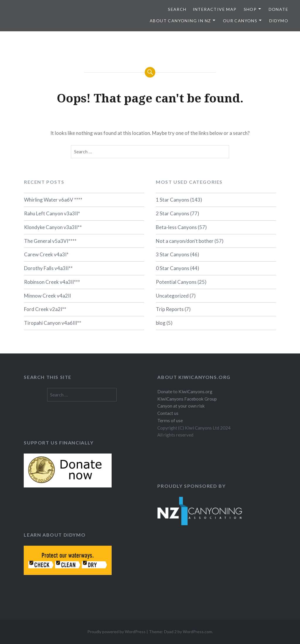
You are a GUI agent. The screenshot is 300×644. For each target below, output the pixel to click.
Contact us (168, 413)
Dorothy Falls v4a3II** (48, 268)
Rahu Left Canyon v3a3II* (52, 213)
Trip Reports (170, 309)
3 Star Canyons (173, 254)
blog (161, 323)
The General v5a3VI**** (50, 241)
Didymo (279, 21)
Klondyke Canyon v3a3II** (53, 227)
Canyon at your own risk (181, 406)
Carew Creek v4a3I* (46, 254)
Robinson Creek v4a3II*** (52, 282)
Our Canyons (240, 21)
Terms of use (170, 420)
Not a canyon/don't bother (185, 241)
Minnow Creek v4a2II (47, 296)
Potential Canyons (176, 282)
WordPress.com (197, 632)
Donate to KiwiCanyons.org (185, 391)
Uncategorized (172, 296)
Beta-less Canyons (176, 227)
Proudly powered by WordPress (116, 632)
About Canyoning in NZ (180, 21)
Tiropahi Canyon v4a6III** (53, 323)
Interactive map (215, 9)
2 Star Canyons (173, 213)
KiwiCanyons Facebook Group (187, 399)
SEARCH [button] (177, 9)
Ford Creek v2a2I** (45, 309)
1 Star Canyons (173, 200)
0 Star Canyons (173, 268)
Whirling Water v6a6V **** (53, 200)
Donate (278, 9)
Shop (250, 9)
